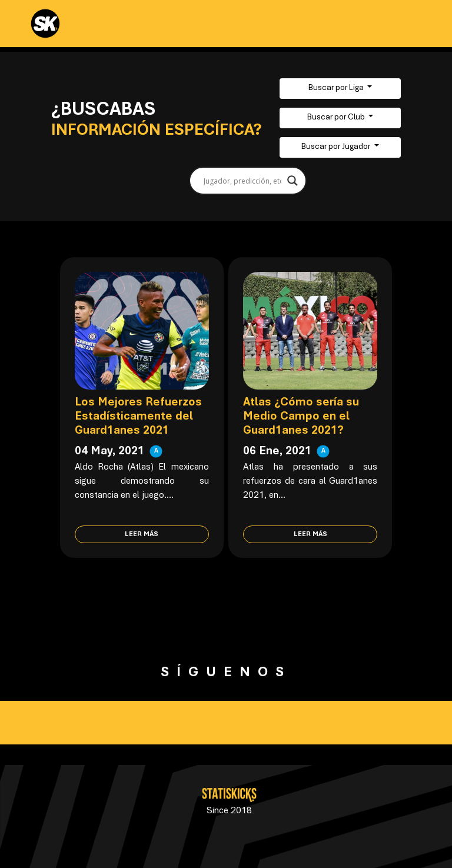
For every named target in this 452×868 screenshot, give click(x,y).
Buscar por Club (337, 118)
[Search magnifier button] (293, 181)
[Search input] (242, 181)
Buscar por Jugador (337, 147)
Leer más (142, 534)
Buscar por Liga (337, 88)
